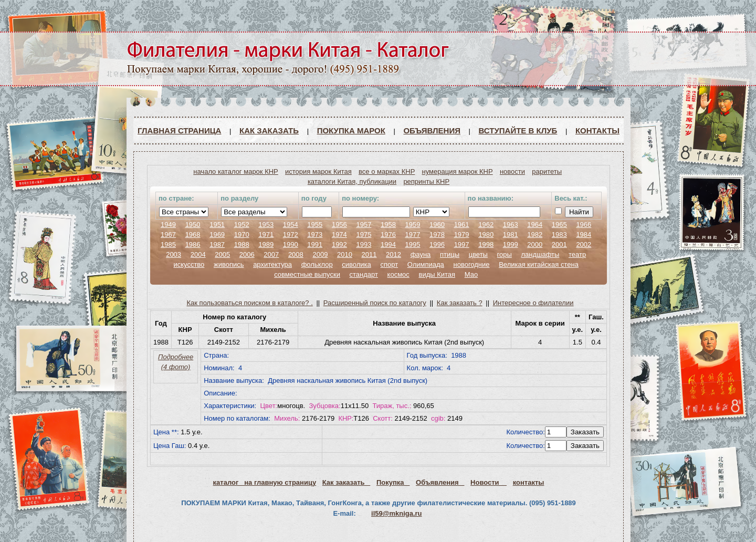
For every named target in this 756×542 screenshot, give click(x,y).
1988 (242, 244)
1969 (217, 234)
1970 (242, 234)
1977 (413, 234)
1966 (584, 225)
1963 (511, 225)
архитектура (272, 264)
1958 (388, 225)
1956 (339, 225)
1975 (364, 234)
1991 (315, 244)
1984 (584, 234)
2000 (535, 244)
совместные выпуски (307, 274)
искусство (189, 264)
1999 (511, 244)
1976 (388, 234)
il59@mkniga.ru (396, 513)
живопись (229, 264)
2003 (174, 254)
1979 (462, 234)
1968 (193, 234)
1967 (168, 234)
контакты (529, 482)
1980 (486, 234)
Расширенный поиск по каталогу (375, 303)
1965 (559, 225)
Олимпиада (426, 264)
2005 (222, 254)
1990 (291, 244)
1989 (266, 244)
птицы (450, 254)
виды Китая (437, 274)
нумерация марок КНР (458, 171)
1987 (217, 244)
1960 (437, 225)
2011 (369, 254)
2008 (296, 254)
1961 (462, 225)
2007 (271, 254)
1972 (291, 234)
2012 (393, 254)
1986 (193, 244)
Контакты (597, 131)
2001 (559, 244)
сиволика (356, 264)
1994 (388, 244)
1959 (413, 225)
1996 (437, 244)
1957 (364, 225)
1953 (266, 225)
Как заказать (269, 131)
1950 (193, 225)
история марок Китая (318, 171)
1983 (559, 234)
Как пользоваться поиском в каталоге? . (250, 303)
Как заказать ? (460, 303)
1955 (315, 225)
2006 (247, 254)
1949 (168, 225)
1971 (266, 234)
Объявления (432, 131)
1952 (242, 225)
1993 (364, 244)
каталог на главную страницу (265, 482)
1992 (339, 244)
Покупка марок (351, 131)
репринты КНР (426, 181)
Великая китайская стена (539, 264)
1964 (535, 225)
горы (505, 254)
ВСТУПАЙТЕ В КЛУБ (518, 131)
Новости (489, 482)
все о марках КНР (387, 171)
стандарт (364, 274)
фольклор (317, 264)
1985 (168, 244)
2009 (320, 254)
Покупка (393, 482)
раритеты (547, 171)
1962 (486, 225)
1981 (511, 234)
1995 (413, 244)
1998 (486, 244)
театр (577, 254)
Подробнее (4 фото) (176, 362)
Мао (471, 274)
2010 (345, 254)
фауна (421, 254)
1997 (462, 244)
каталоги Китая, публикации (352, 181)
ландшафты (540, 254)
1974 (339, 234)
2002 (584, 244)
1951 (217, 225)
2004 (198, 254)
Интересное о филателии (533, 303)
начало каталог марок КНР (236, 171)
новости (512, 171)
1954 (291, 225)
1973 (315, 234)
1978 (437, 234)
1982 (535, 234)
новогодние (471, 264)
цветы (478, 254)
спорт (389, 264)
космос (398, 274)
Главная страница (179, 131)
